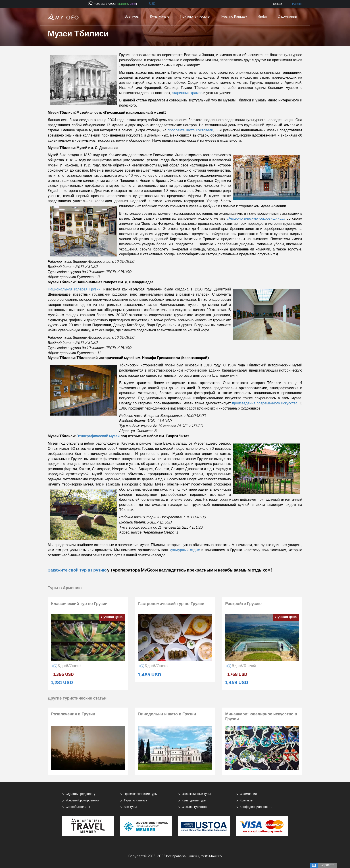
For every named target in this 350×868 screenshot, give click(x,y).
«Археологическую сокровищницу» (256, 219)
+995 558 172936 (104, 4)
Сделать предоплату (81, 794)
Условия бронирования (82, 801)
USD (152, 4)
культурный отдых (185, 550)
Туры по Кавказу (234, 17)
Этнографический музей (98, 436)
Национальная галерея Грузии (74, 289)
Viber (133, 4)
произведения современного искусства (265, 403)
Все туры (132, 17)
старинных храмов (187, 93)
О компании (287, 17)
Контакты (246, 801)
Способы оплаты (78, 807)
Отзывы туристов (194, 807)
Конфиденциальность (256, 807)
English (278, 4)
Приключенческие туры (141, 794)
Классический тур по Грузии (79, 604)
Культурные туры (194, 801)
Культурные (160, 17)
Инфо (262, 17)
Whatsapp (122, 4)
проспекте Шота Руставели (191, 130)
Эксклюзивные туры (196, 794)
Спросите (327, 865)
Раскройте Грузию (243, 604)
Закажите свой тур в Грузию (77, 570)
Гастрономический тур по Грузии (171, 604)
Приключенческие (195, 17)
